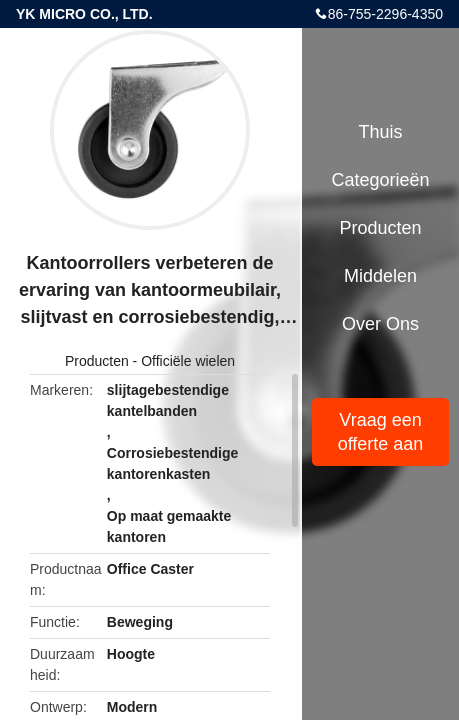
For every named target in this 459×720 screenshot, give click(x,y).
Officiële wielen (188, 361)
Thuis (380, 132)
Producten (97, 361)
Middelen (380, 276)
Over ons (380, 324)
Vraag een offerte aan (381, 432)
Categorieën (380, 180)
